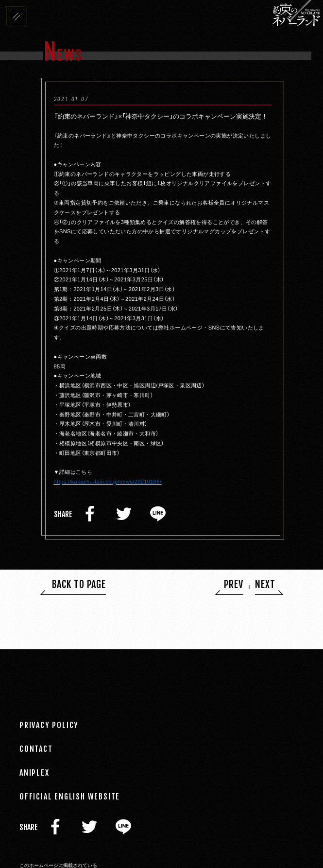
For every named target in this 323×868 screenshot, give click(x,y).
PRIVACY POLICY (49, 725)
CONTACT (36, 749)
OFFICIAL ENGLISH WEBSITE (70, 797)
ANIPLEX (34, 773)
